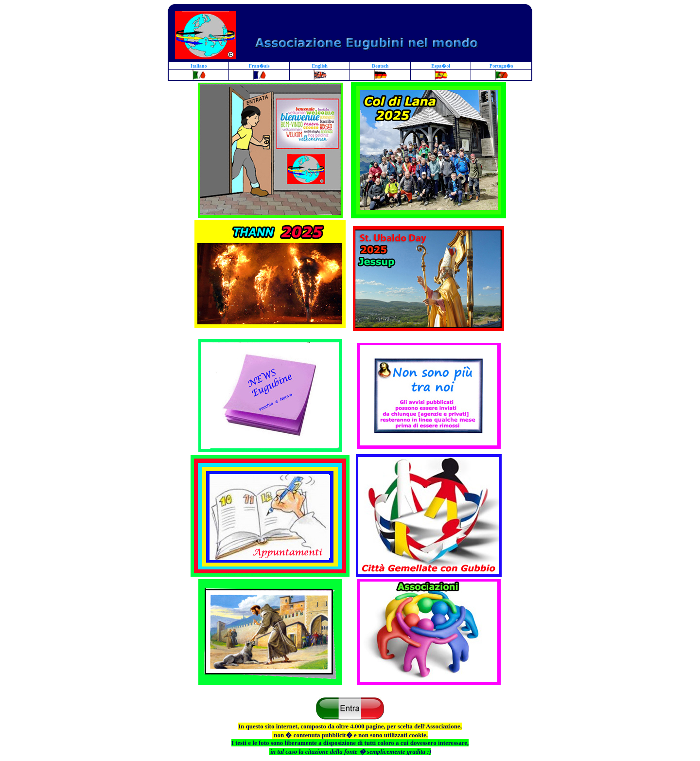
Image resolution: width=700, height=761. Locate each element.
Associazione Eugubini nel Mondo (270, 329)
